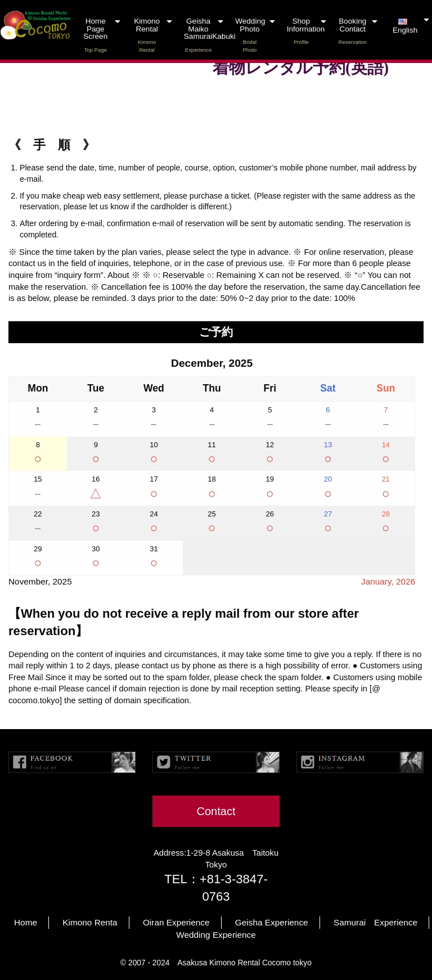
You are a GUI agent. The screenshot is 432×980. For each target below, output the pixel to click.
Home (26, 922)
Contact (216, 811)
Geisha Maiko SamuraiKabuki (205, 35)
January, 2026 (388, 581)
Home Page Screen (95, 35)
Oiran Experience (176, 922)
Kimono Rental (147, 35)
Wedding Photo (250, 35)
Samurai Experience (375, 922)
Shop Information (306, 31)
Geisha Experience (272, 922)
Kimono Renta (90, 922)
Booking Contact (352, 31)
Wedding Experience (216, 935)
